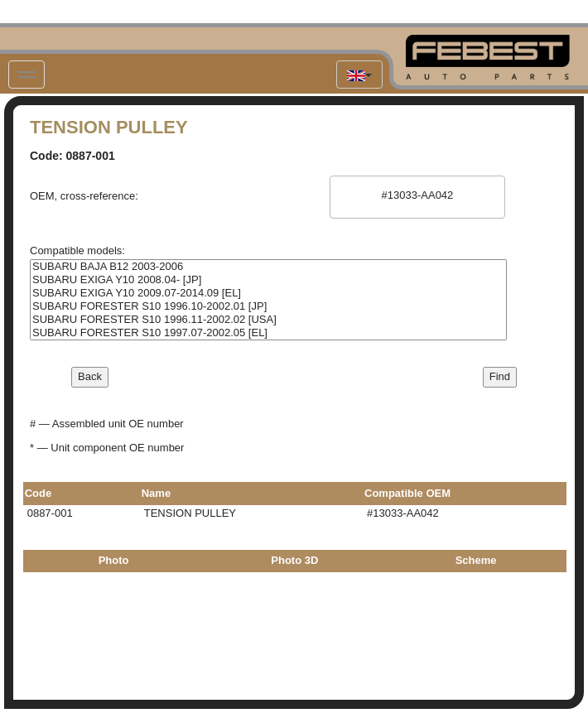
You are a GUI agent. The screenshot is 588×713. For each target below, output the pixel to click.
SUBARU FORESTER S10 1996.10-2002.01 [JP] (268, 306)
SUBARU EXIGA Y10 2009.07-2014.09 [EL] (268, 293)
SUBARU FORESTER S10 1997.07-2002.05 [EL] (268, 333)
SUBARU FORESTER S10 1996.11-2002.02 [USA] (268, 320)
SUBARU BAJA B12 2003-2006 (268, 267)
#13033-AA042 (417, 195)
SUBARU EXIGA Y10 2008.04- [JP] (268, 280)
